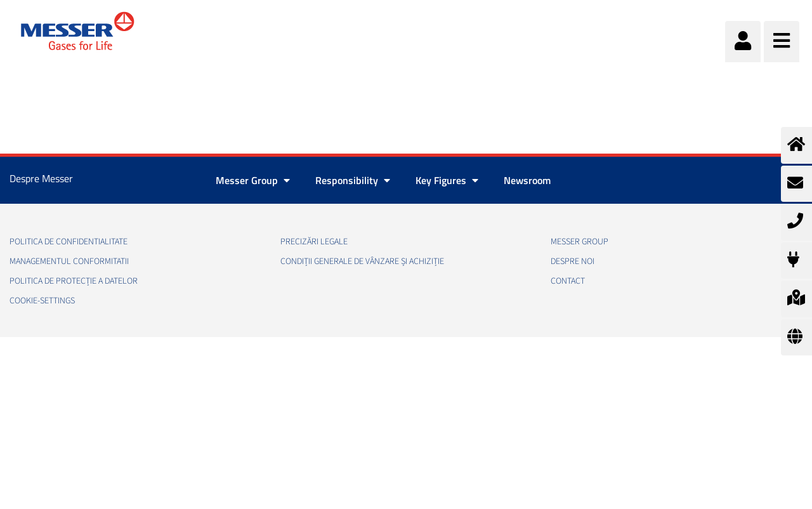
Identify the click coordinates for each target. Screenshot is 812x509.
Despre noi (573, 261)
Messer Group (580, 242)
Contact (568, 281)
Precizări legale (314, 242)
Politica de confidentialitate (69, 242)
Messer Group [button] (253, 180)
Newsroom (527, 180)
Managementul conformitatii (69, 261)
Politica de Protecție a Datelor (74, 281)
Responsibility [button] (353, 180)
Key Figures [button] (447, 180)
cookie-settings (42, 301)
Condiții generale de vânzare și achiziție (362, 261)
